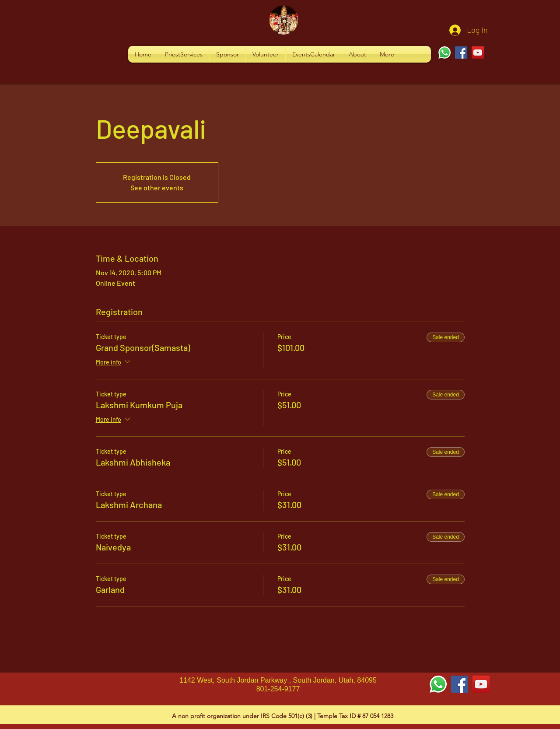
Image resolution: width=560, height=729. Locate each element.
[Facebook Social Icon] (460, 684)
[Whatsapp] (444, 53)
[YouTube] (478, 53)
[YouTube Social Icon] (481, 684)
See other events (157, 188)
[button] (184, 54)
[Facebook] (461, 53)
